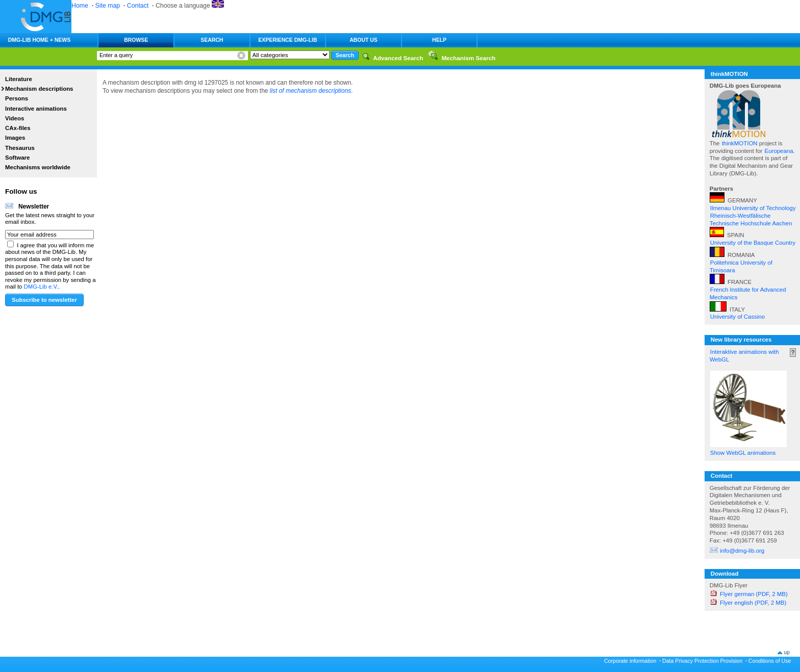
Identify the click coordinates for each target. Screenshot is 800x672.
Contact (138, 6)
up (787, 652)
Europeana (779, 151)
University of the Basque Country (753, 243)
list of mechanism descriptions (310, 91)
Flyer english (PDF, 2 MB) (753, 603)
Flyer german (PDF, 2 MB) (754, 594)
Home (80, 6)
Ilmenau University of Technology (753, 208)
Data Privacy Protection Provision (702, 661)
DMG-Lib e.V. (41, 287)
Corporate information (630, 661)
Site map (108, 6)
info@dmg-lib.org (742, 551)
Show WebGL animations (743, 453)
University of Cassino (737, 317)
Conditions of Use (770, 661)
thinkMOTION (741, 143)
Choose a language (190, 6)
